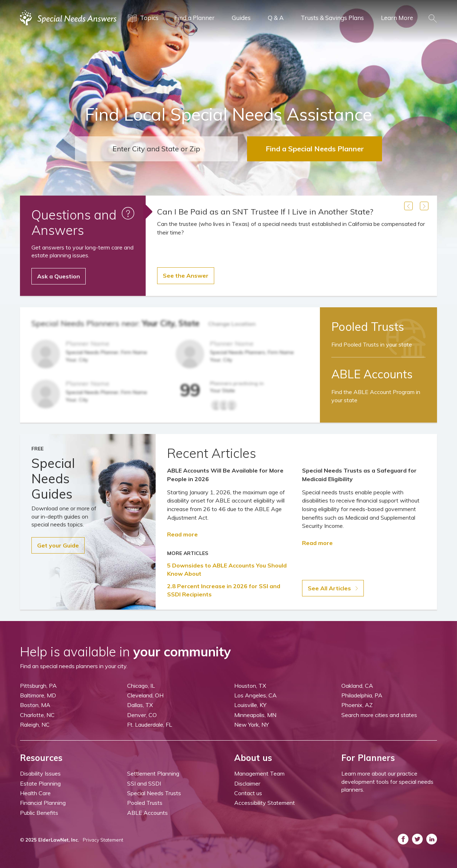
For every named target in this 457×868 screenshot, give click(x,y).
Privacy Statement (103, 840)
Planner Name (87, 344)
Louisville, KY (250, 705)
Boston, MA (35, 705)
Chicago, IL (141, 686)
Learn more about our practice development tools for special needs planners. (387, 781)
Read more (182, 534)
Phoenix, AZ (357, 705)
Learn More (397, 18)
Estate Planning (40, 783)
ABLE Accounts (147, 813)
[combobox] (156, 149)
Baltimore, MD (38, 695)
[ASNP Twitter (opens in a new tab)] (417, 839)
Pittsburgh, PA (38, 686)
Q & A (276, 18)
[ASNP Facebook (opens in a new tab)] (403, 839)
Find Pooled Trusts (372, 344)
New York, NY (252, 725)
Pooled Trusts (145, 803)
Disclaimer (247, 783)
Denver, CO (142, 715)
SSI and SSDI (144, 783)
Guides (241, 18)
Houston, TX (250, 686)
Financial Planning (43, 803)
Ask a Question (59, 276)
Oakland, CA (357, 686)
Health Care (35, 793)
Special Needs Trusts (154, 793)
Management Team (259, 773)
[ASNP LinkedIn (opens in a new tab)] (432, 839)
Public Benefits (39, 813)
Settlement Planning (153, 773)
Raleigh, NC (35, 725)
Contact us (248, 793)
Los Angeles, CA (255, 695)
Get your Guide (58, 545)
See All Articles (333, 588)
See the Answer (186, 276)
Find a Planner (194, 18)
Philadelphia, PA (362, 695)
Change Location (232, 324)
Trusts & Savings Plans (332, 18)
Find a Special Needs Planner (315, 149)
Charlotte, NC (37, 715)
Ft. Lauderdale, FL (150, 725)
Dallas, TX (140, 705)
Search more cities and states (379, 715)
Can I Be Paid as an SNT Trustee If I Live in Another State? (265, 212)
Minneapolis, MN (255, 715)
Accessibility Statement (265, 803)
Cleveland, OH (145, 695)
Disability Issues (40, 773)
